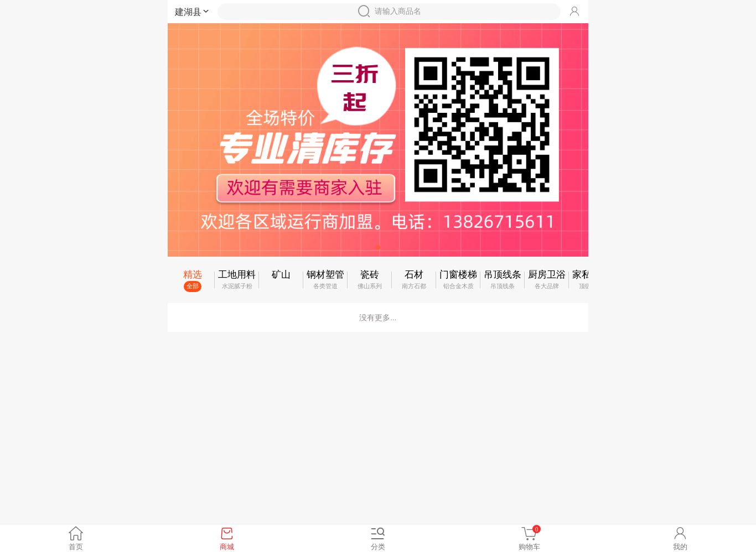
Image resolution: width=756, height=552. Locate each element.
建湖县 (193, 12)
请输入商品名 (389, 11)
